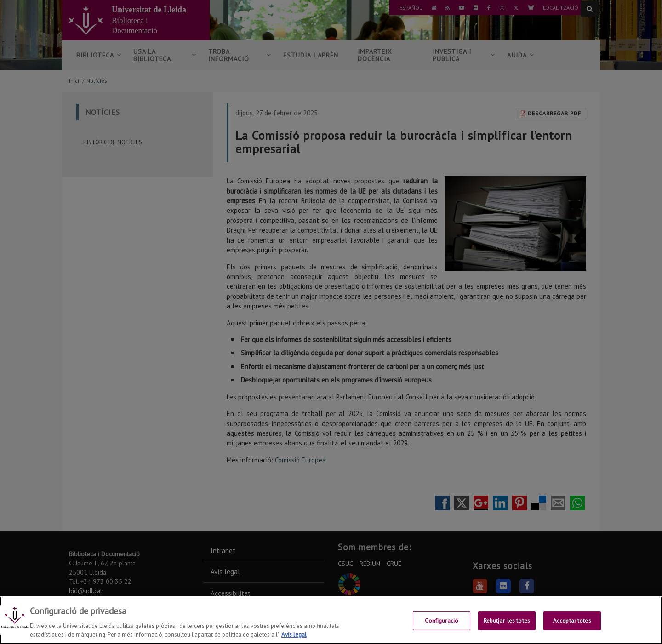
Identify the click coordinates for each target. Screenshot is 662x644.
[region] (331, 620)
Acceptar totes (572, 621)
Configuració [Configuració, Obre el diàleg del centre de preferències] (442, 621)
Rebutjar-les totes (507, 621)
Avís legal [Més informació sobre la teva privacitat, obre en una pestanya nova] (294, 635)
